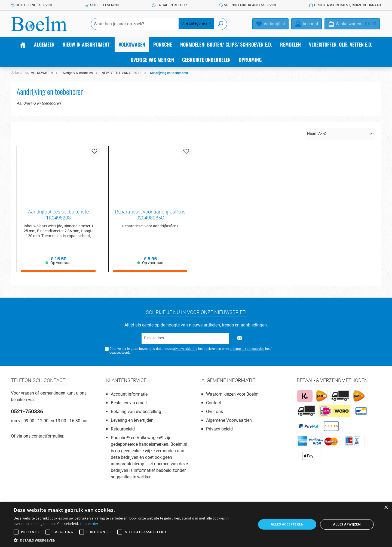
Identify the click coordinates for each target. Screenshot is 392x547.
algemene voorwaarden (247, 349)
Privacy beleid (219, 429)
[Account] (307, 24)
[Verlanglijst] (270, 24)
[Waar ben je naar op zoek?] (135, 24)
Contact (214, 403)
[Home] (23, 44)
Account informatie (129, 394)
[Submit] (240, 338)
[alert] (196, 524)
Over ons (215, 412)
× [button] (386, 508)
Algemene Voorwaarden (229, 420)
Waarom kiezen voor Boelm (232, 394)
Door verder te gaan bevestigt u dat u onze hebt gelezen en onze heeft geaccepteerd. (191, 351)
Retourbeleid (123, 429)
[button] (131, 540)
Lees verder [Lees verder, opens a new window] (89, 524)
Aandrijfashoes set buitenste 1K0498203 (58, 215)
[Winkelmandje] (352, 24)
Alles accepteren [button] (287, 524)
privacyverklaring (185, 349)
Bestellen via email (129, 403)
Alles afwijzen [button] (347, 524)
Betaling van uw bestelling (136, 412)
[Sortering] (340, 134)
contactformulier (47, 436)
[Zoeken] (221, 24)
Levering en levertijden (132, 420)
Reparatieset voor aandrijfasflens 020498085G (150, 215)
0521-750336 (27, 411)
